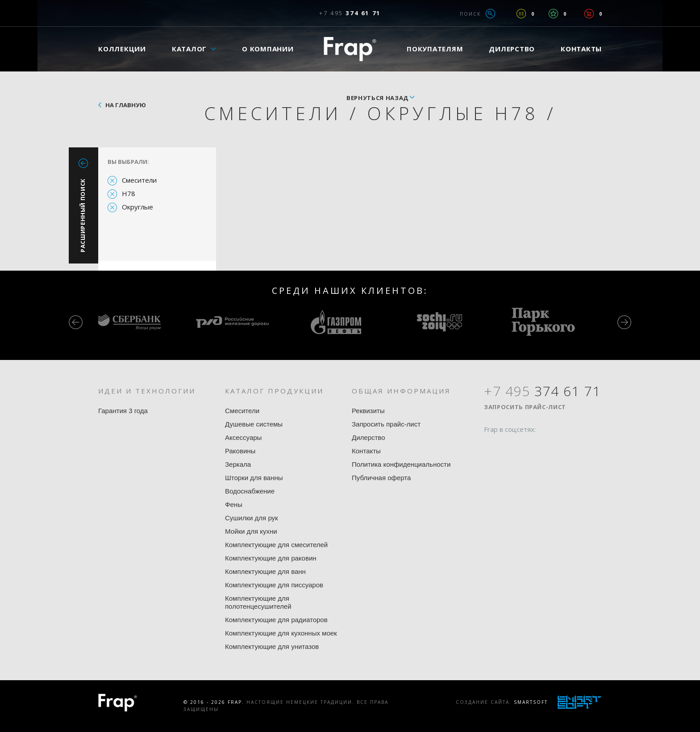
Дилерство (512, 49)
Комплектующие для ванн (265, 571)
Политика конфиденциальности (401, 464)
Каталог (189, 49)
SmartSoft (531, 702)
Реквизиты (368, 411)
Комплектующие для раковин (271, 558)
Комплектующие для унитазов (272, 646)
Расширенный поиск (83, 215)
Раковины (240, 451)
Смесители (139, 180)
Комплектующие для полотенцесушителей (258, 602)
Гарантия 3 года (123, 411)
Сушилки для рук (252, 518)
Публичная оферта (381, 478)
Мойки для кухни (251, 531)
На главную (126, 105)
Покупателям (435, 49)
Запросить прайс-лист (386, 424)
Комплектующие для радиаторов (276, 620)
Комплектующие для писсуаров (274, 585)
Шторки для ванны (254, 478)
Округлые (137, 207)
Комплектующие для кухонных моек (281, 633)
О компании (268, 49)
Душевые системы (254, 424)
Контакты (581, 49)
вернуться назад (377, 98)
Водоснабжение (250, 491)
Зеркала (238, 464)
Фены (234, 504)
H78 (129, 193)
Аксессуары (243, 437)
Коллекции (122, 49)
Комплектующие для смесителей (276, 545)
